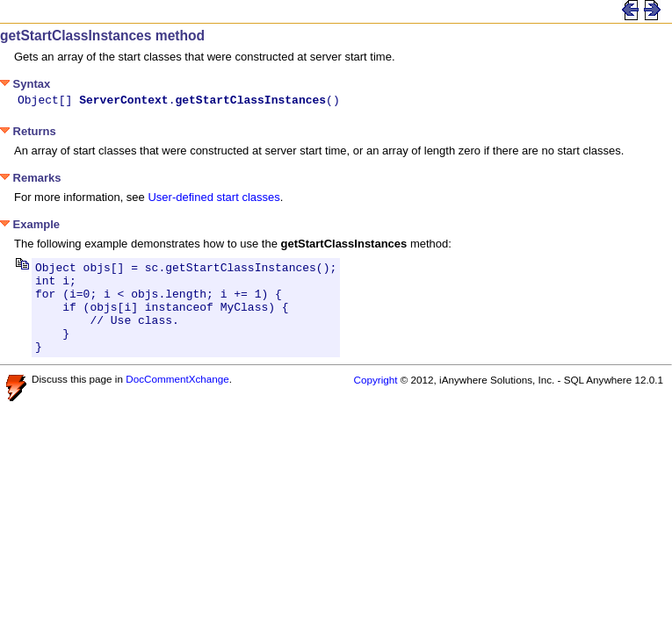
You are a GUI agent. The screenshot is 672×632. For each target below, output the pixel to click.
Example (30, 227)
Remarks (31, 180)
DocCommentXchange (177, 400)
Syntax (25, 84)
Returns (28, 134)
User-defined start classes (213, 200)
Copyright (375, 401)
